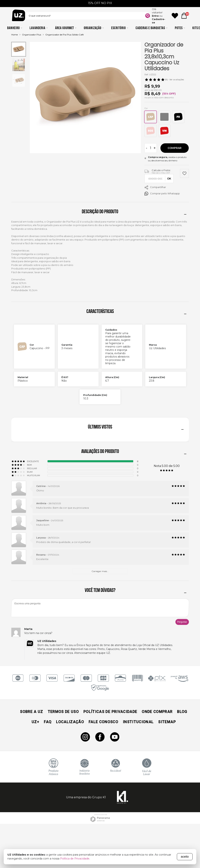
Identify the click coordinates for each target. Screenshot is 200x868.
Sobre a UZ (31, 712)
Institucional (138, 722)
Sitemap (167, 722)
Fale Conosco (103, 722)
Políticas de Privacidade (110, 712)
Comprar (175, 148)
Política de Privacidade (75, 859)
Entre (155, 16)
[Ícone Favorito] (175, 16)
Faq (48, 722)
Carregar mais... (100, 571)
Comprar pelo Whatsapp (162, 194)
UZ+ (35, 722)
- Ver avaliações (164, 80)
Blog (182, 712)
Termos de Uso (63, 712)
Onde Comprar (157, 712)
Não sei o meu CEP (161, 173)
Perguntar (182, 622)
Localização (70, 722)
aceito (185, 857)
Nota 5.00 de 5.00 (167, 466)
